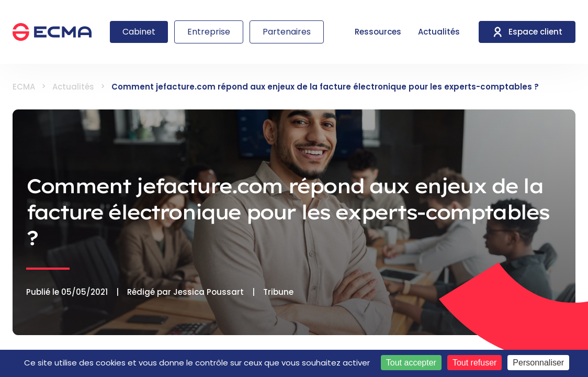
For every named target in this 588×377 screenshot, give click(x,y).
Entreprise (209, 32)
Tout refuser (474, 363)
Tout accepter (411, 363)
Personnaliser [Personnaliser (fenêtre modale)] (538, 363)
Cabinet (139, 32)
